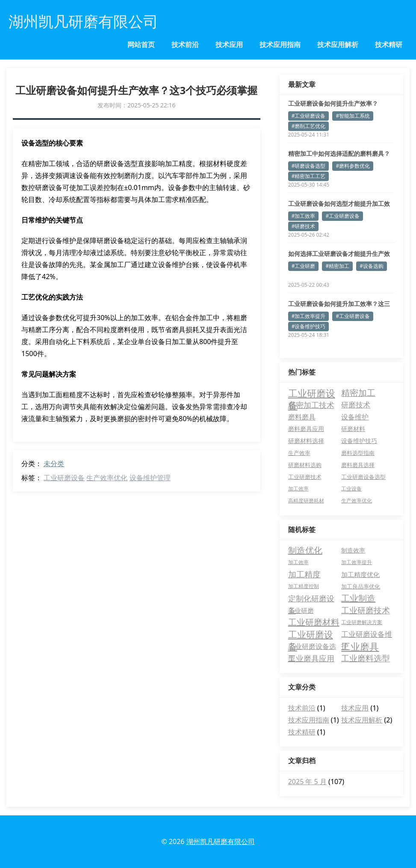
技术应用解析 (338, 45)
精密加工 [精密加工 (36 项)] (358, 393)
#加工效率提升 (309, 316)
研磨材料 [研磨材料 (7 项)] (353, 429)
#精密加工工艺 (309, 176)
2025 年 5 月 (307, 782)
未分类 (54, 464)
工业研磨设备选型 (312, 647)
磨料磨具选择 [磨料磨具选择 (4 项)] (358, 465)
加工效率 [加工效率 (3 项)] (298, 489)
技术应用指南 (280, 45)
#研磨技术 (304, 226)
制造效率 (353, 550)
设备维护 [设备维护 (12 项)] (355, 417)
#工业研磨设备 (309, 116)
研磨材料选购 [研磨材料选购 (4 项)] (305, 465)
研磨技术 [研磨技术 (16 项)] (356, 405)
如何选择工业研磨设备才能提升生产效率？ (339, 254)
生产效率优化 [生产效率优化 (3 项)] (357, 501)
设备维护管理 (150, 478)
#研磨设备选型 (309, 166)
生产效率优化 (107, 478)
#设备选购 (372, 266)
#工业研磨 (304, 266)
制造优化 (305, 550)
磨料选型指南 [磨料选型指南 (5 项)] (358, 453)
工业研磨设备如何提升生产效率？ (333, 103)
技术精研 (389, 45)
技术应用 (229, 45)
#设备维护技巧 (309, 326)
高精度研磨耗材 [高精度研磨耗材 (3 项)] (306, 501)
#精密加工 (337, 266)
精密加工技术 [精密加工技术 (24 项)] (311, 405)
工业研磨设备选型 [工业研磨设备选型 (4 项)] (363, 477)
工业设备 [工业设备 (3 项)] (351, 489)
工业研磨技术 (366, 610)
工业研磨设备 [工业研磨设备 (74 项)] (312, 393)
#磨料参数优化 (353, 166)
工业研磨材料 (314, 622)
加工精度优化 (360, 574)
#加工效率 (304, 216)
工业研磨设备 (64, 478)
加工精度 (304, 574)
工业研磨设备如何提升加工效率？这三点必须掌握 (339, 304)
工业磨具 (360, 646)
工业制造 (358, 598)
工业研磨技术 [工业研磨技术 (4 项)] (305, 477)
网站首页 (141, 45)
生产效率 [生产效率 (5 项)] (299, 453)
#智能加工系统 (353, 116)
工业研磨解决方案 (362, 622)
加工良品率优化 (361, 586)
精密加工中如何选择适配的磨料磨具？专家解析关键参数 (339, 154)
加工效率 (298, 562)
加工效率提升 (357, 562)
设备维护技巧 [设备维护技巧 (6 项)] (359, 441)
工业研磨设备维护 (367, 635)
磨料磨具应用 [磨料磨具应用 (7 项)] (306, 429)
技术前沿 (185, 45)
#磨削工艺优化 (309, 126)
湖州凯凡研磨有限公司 (221, 841)
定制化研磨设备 (311, 599)
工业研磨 (301, 610)
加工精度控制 (304, 586)
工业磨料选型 (366, 658)
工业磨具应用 (311, 658)
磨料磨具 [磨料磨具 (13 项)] (302, 417)
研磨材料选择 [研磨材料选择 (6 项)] (306, 441)
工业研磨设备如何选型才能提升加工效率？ (339, 204)
